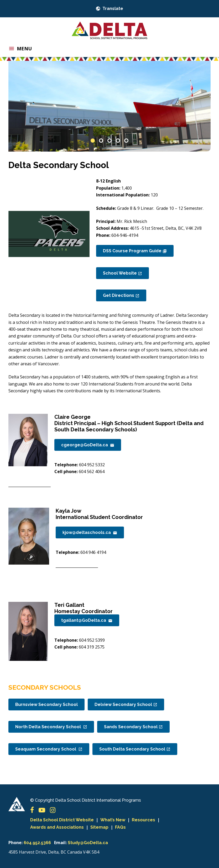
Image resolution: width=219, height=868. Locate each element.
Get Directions (121, 295)
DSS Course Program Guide (135, 251)
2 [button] (101, 141)
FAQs (120, 827)
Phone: (15, 843)
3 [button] (109, 141)
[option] (109, 106)
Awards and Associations (57, 827)
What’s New (113, 820)
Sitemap (99, 827)
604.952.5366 (37, 843)
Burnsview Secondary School (46, 704)
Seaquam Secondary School (49, 749)
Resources (144, 820)
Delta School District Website (62, 820)
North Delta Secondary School (51, 727)
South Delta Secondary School (135, 749)
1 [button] (93, 141)
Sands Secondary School (133, 727)
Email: (60, 843)
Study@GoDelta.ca (88, 843)
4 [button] (118, 141)
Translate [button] (112, 9)
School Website (122, 273)
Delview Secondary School (126, 704)
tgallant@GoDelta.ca (87, 620)
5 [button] (126, 141)
